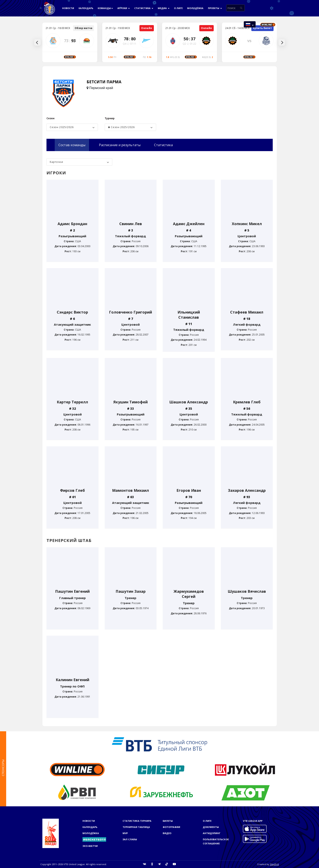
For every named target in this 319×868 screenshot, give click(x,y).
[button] (250, 24)
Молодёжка (195, 8)
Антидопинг (212, 833)
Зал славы (130, 839)
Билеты (168, 821)
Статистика (144, 8)
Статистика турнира (137, 821)
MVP (125, 833)
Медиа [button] (164, 8)
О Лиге (178, 8)
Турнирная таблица (136, 827)
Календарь (86, 8)
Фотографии (171, 827)
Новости (68, 8)
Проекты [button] (215, 8)
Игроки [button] (124, 8)
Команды (105, 8)
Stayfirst (274, 864)
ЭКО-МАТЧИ (90, 846)
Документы (211, 827)
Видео (167, 833)
